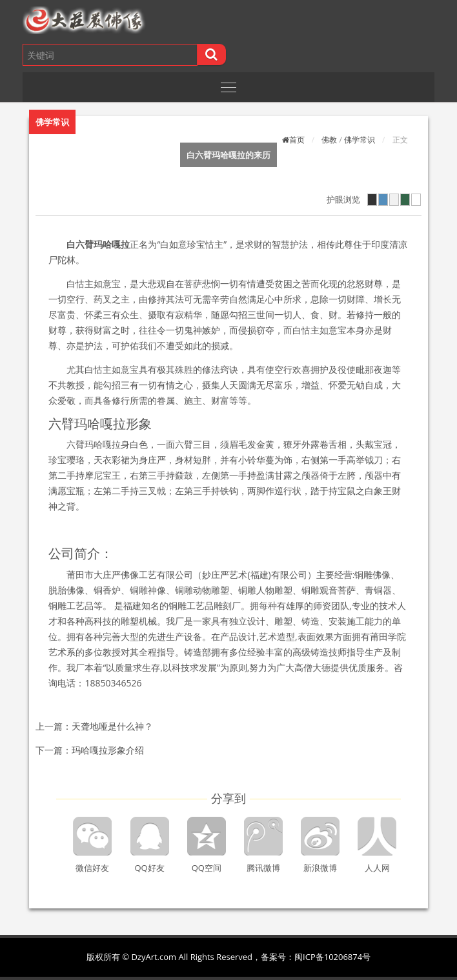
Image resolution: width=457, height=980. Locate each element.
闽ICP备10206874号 (332, 957)
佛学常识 (360, 140)
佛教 (329, 140)
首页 (297, 140)
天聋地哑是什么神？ (112, 726)
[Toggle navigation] (228, 87)
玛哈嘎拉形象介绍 (108, 750)
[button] (124, 20)
